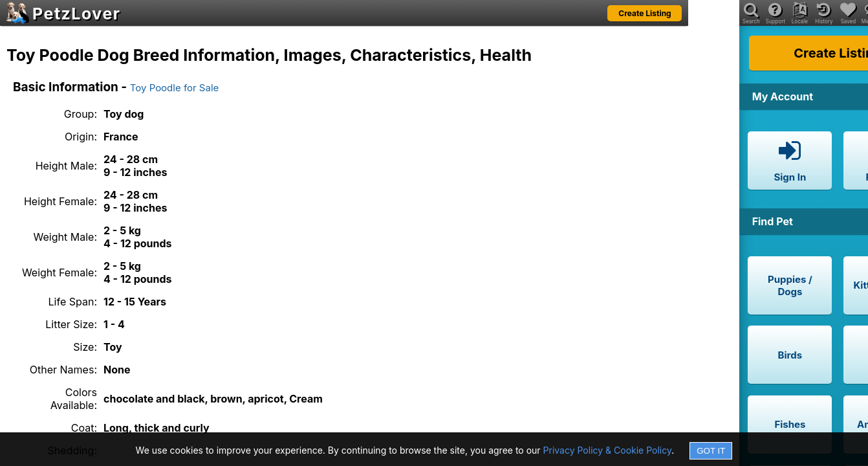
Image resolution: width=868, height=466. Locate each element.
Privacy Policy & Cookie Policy (608, 450)
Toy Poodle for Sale (175, 88)
